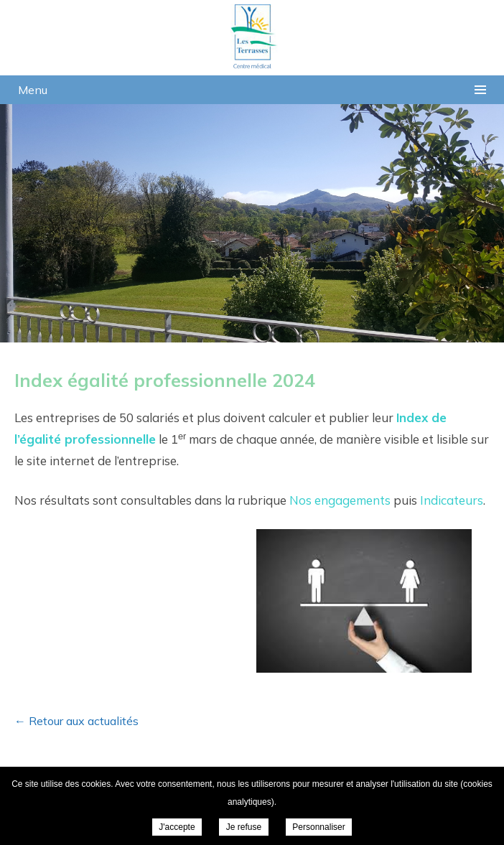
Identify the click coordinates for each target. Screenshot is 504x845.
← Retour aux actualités (76, 721)
